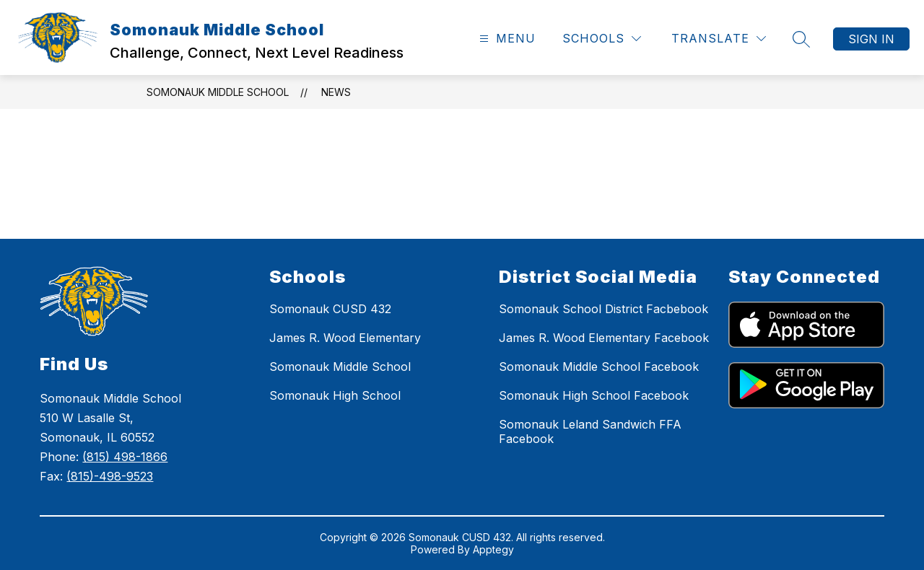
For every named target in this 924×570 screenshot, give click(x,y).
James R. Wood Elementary (345, 338)
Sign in (871, 39)
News (336, 92)
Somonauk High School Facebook (594, 395)
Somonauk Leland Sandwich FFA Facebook (590, 431)
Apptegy (493, 549)
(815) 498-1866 (125, 457)
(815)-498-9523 (110, 476)
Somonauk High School (335, 395)
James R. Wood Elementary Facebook (604, 338)
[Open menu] (506, 39)
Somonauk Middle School (218, 92)
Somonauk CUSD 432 (330, 309)
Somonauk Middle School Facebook (599, 367)
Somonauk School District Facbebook (603, 309)
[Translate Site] (719, 39)
